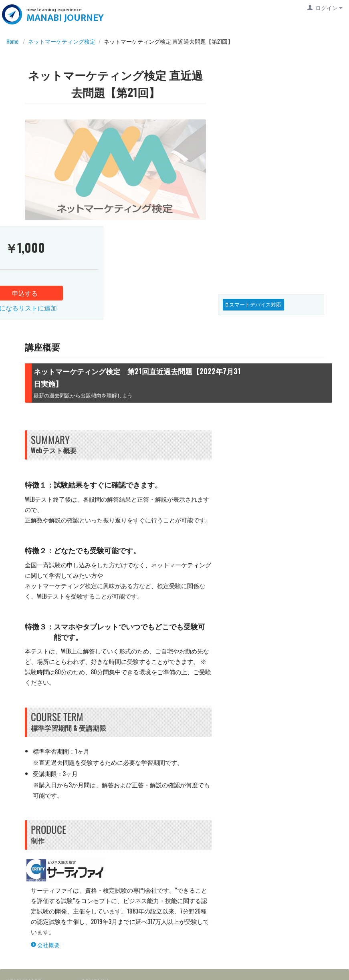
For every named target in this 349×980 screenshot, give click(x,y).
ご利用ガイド (27, 899)
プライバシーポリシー (38, 954)
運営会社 (96, 899)
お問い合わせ (27, 927)
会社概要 (45, 847)
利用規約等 (24, 940)
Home (10, 41)
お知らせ (96, 913)
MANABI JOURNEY (67, 18)
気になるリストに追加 (271, 146)
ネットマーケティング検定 (62, 41)
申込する (271, 131)
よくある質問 (27, 913)
